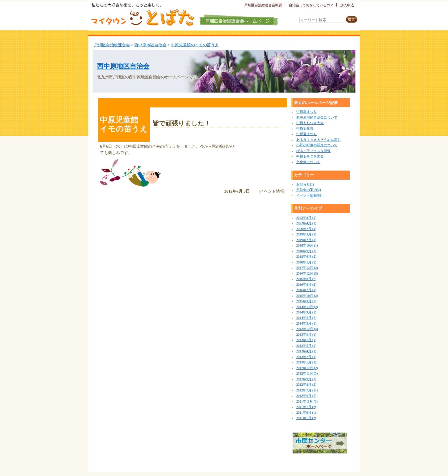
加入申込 (347, 5)
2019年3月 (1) (306, 234)
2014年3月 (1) (306, 324)
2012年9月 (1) (306, 379)
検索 (352, 20)
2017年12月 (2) (307, 268)
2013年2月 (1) (306, 357)
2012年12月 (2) (307, 368)
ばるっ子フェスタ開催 (313, 151)
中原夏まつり (307, 112)
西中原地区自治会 (150, 45)
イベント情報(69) (309, 196)
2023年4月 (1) (306, 223)
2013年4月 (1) (306, 351)
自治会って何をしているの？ (311, 5)
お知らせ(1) (305, 184)
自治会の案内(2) (309, 190)
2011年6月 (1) (306, 413)
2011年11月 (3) (307, 402)
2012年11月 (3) (307, 374)
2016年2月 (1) (306, 290)
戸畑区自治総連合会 (112, 45)
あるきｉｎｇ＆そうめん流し (319, 140)
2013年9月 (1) (306, 335)
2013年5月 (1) (306, 346)
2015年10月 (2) (307, 296)
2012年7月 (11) (307, 390)
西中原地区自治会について (317, 118)
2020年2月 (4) (306, 229)
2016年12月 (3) (307, 274)
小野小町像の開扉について (317, 145)
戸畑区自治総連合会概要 (263, 5)
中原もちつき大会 (310, 123)
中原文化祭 (305, 129)
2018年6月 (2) (306, 257)
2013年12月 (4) (307, 329)
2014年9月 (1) (306, 312)
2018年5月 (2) (306, 262)
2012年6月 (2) (306, 396)
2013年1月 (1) (306, 362)
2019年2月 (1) (306, 240)
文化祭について (308, 162)
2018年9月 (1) (306, 251)
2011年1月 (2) (306, 418)
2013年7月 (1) (306, 340)
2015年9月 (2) (306, 301)
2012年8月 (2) (306, 385)
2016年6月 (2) (306, 285)
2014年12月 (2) (307, 307)
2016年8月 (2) (306, 279)
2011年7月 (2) (306, 407)
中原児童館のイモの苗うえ (195, 45)
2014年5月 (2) (306, 318)
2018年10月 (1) (307, 246)
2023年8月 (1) (306, 218)
